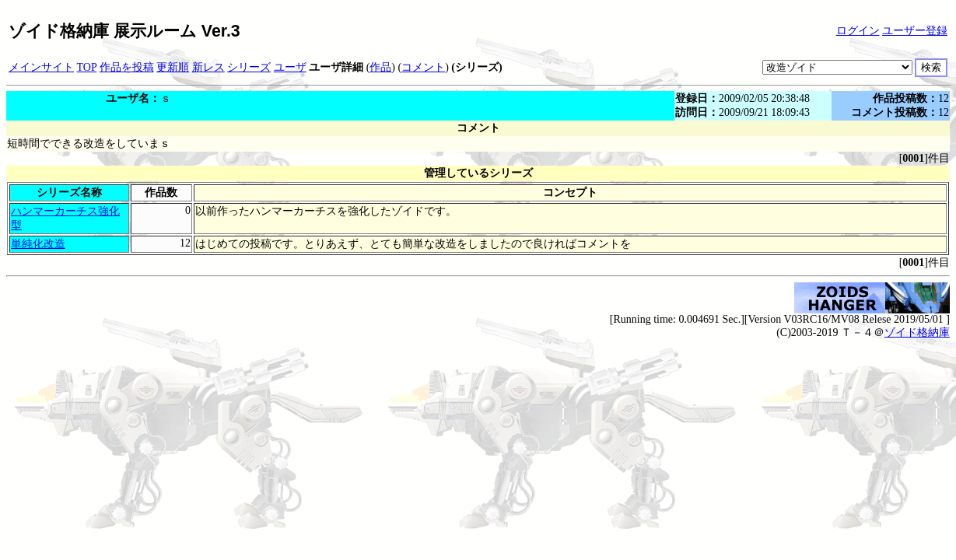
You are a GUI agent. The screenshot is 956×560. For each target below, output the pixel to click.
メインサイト (41, 67)
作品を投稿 (127, 67)
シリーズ (249, 67)
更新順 (173, 67)
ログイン (858, 31)
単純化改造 (38, 244)
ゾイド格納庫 (917, 332)
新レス (208, 67)
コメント (423, 67)
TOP (87, 67)
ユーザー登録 (915, 31)
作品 (380, 67)
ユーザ (290, 67)
